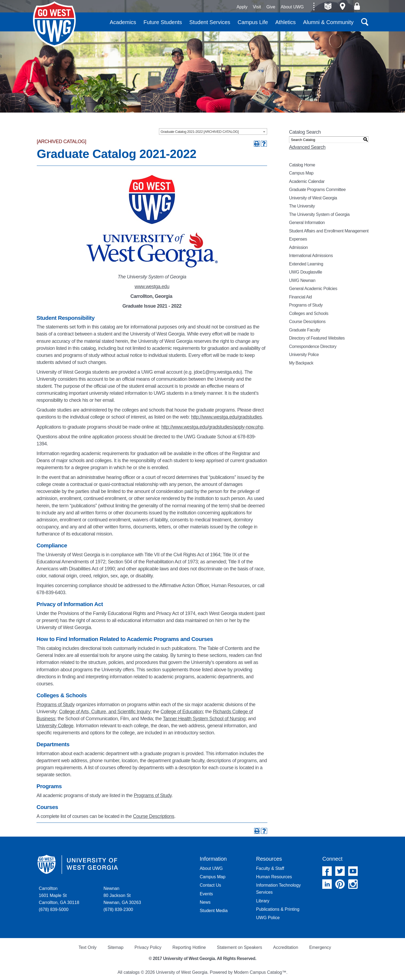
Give (271, 7)
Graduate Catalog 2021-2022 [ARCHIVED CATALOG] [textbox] (200, 132)
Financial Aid (300, 297)
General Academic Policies (313, 289)
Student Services (210, 22)
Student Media (214, 911)
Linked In (327, 884)
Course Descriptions (154, 816)
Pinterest (340, 884)
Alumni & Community (328, 22)
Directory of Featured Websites (317, 338)
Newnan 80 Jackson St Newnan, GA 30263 (122, 895)
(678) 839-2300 (118, 910)
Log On (357, 6)
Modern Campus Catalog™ (260, 972)
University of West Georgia (54, 24)
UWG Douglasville (306, 272)
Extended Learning (306, 264)
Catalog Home (302, 165)
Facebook (327, 871)
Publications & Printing (278, 909)
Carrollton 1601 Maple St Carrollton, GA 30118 (59, 895)
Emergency (320, 947)
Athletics (286, 22)
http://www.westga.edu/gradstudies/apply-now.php (212, 427)
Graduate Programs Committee (317, 190)
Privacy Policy (148, 947)
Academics (123, 22)
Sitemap (116, 947)
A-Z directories (328, 6)
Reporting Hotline (189, 947)
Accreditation (286, 947)
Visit (257, 7)
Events (206, 894)
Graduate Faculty (305, 330)
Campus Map (301, 173)
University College (55, 726)
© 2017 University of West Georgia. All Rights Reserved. (203, 958)
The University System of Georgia (319, 214)
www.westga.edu (152, 287)
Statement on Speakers (239, 947)
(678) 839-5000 (54, 910)
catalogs (132, 972)
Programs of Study (56, 705)
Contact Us (210, 885)
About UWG (292, 7)
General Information (307, 223)
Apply (242, 7)
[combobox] (213, 131)
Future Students (163, 22)
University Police (304, 355)
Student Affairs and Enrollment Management (329, 231)
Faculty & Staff (270, 868)
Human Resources (274, 877)
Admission (298, 247)
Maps (342, 6)
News (205, 902)
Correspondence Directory (313, 346)
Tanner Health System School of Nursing (204, 719)
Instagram (353, 884)
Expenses (298, 239)
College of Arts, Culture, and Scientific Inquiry (105, 712)
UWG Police (268, 918)
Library (263, 901)
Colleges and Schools (309, 313)
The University (302, 206)
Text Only (87, 947)
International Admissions (311, 256)
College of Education (182, 712)
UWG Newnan (302, 280)
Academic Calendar (307, 181)
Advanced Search (307, 147)
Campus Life (253, 22)
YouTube (353, 871)
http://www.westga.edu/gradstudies (227, 417)
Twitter (340, 871)
